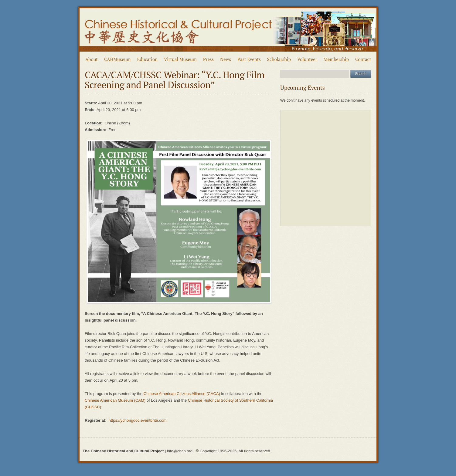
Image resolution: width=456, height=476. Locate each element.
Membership (336, 59)
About (92, 59)
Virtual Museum (180, 59)
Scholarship (279, 59)
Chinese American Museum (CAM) (115, 400)
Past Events (249, 59)
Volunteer (307, 59)
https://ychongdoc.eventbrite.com (138, 420)
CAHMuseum (117, 59)
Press (208, 59)
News (226, 59)
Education (148, 59)
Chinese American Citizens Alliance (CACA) (182, 394)
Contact (363, 59)
